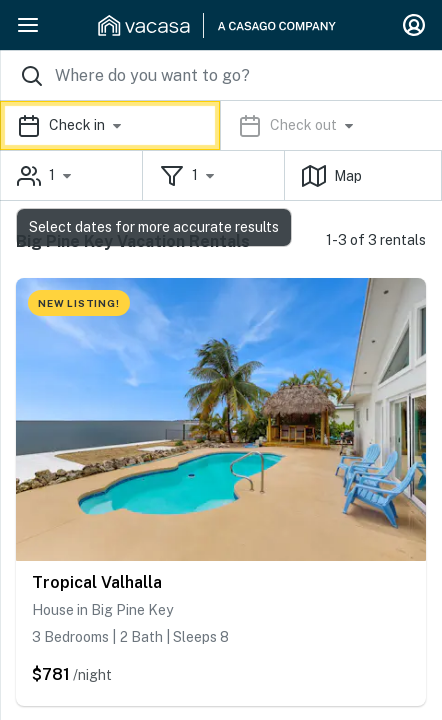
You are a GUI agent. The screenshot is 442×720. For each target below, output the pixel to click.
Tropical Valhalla (97, 582)
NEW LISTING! (79, 303)
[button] (221, 125)
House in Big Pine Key (102, 610)
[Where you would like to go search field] (221, 75)
